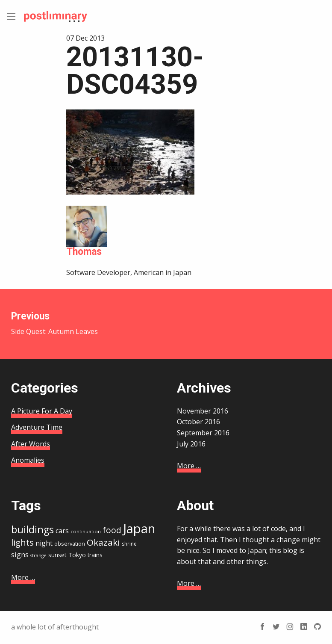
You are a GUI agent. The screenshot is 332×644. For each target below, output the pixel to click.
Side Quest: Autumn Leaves (83, 323)
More (189, 466)
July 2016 (191, 444)
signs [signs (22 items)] (20, 554)
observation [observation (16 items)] (70, 544)
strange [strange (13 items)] (38, 555)
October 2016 (198, 422)
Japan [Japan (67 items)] (139, 529)
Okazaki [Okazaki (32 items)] (103, 542)
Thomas (84, 252)
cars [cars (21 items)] (62, 531)
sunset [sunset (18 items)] (57, 555)
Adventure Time (37, 427)
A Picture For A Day (42, 411)
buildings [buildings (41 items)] (32, 529)
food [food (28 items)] (112, 530)
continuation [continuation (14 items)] (86, 531)
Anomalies (28, 460)
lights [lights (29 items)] (22, 542)
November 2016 (203, 411)
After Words (31, 444)
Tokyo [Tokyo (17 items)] (77, 555)
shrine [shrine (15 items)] (129, 544)
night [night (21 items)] (44, 543)
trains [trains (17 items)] (95, 555)
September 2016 (203, 433)
